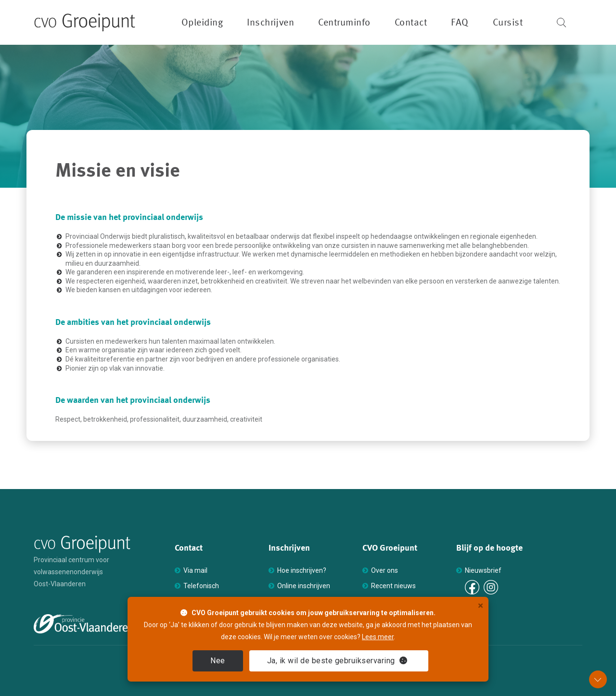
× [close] (481, 606)
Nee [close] (218, 661)
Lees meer (378, 637)
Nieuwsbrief (483, 570)
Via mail (195, 570)
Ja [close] (337, 661)
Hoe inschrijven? (302, 570)
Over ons (385, 570)
